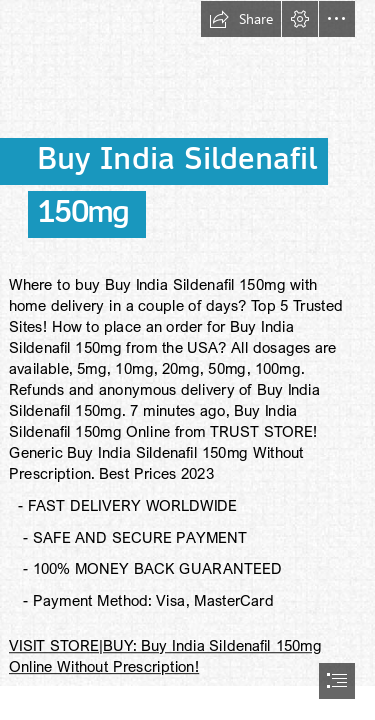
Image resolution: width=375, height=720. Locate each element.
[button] (241, 19)
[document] (187, 360)
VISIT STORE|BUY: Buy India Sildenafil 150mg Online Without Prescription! (165, 656)
